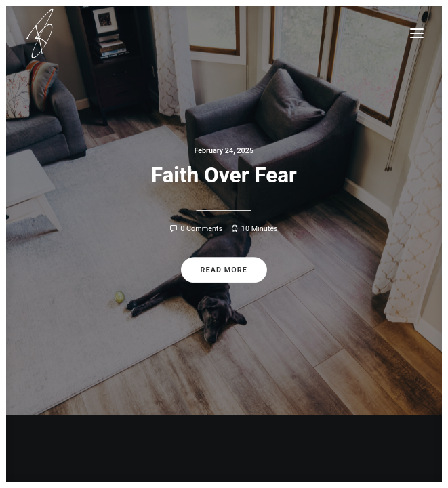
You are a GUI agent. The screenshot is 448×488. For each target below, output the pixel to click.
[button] (417, 33)
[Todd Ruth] (40, 33)
